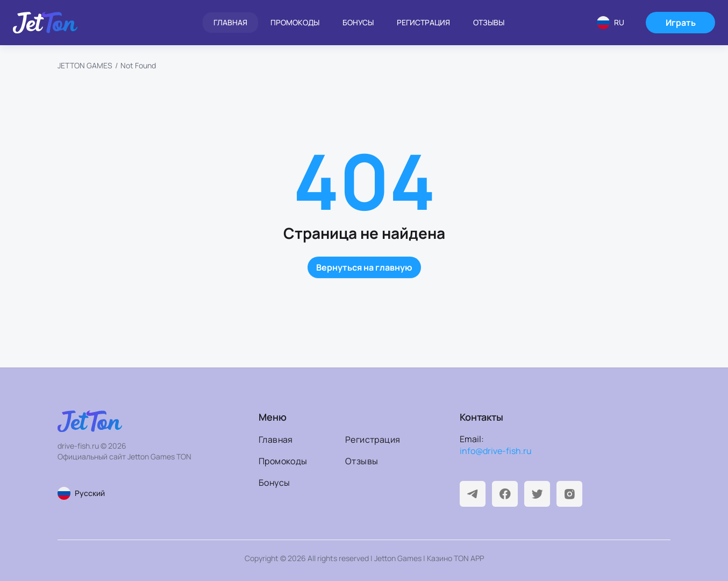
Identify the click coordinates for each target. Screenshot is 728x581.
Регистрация (423, 22)
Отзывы (489, 22)
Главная (230, 22)
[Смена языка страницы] (126, 493)
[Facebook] (505, 494)
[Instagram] (569, 494)
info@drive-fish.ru (496, 451)
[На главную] (45, 23)
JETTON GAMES (85, 65)
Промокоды (295, 22)
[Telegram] (473, 494)
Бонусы (358, 22)
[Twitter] (537, 494)
